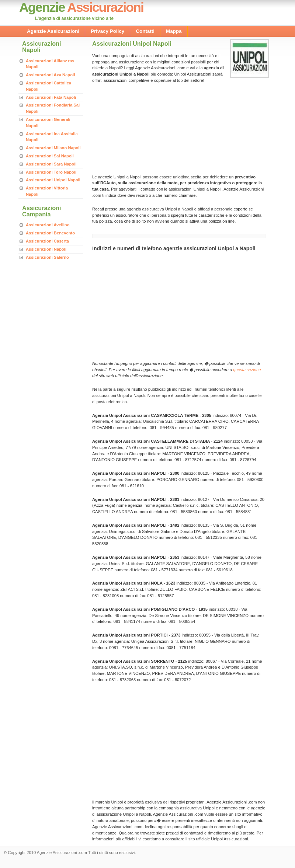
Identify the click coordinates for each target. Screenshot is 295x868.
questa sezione (247, 370)
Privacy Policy (107, 31)
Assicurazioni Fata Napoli (51, 97)
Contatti (145, 31)
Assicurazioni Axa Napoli (50, 75)
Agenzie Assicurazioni (53, 31)
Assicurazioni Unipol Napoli (53, 180)
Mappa (174, 31)
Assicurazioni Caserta (47, 241)
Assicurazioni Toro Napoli (51, 172)
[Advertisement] (144, 128)
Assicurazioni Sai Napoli (50, 156)
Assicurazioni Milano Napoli (53, 148)
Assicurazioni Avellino (48, 225)
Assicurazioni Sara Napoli (51, 164)
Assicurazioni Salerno (47, 257)
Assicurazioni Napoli (46, 249)
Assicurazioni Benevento (50, 233)
